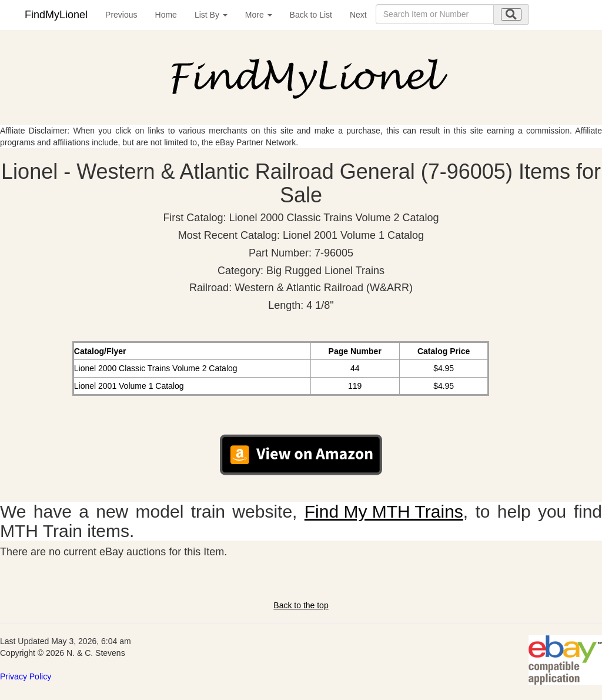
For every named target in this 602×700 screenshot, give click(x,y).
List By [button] (211, 15)
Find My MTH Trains (384, 511)
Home (166, 15)
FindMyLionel (56, 15)
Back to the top (301, 605)
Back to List (311, 15)
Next (358, 15)
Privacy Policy (26, 676)
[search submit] (511, 14)
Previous (121, 15)
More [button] (259, 15)
